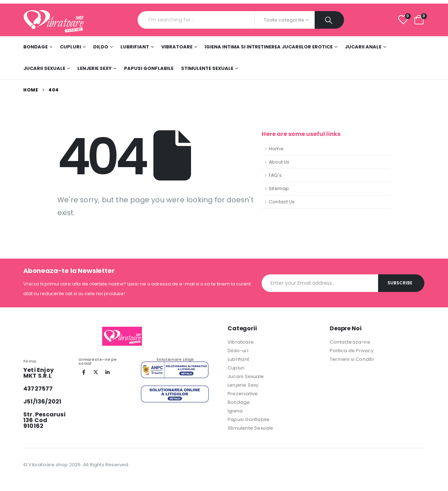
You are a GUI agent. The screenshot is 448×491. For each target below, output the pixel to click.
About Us (279, 162)
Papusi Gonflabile (149, 68)
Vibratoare (177, 47)
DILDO (101, 47)
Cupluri (70, 47)
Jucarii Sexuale (44, 68)
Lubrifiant (135, 47)
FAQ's (275, 175)
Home (276, 149)
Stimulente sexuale (207, 68)
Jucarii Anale (363, 47)
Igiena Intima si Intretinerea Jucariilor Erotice (269, 47)
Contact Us (282, 202)
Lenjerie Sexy (95, 68)
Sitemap (279, 188)
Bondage (35, 47)
